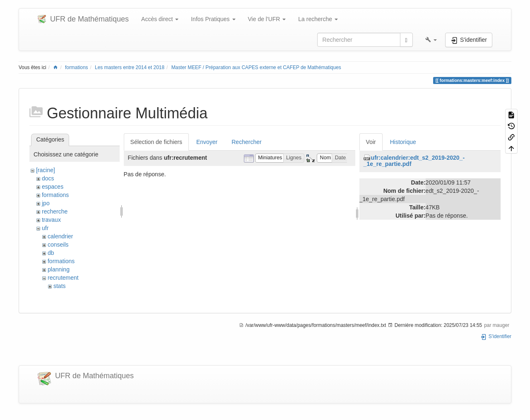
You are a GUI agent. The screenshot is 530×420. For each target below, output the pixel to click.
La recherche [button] (318, 19)
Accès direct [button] (160, 19)
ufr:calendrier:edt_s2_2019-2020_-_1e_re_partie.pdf (414, 161)
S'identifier (496, 336)
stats (60, 286)
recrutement (63, 278)
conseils (58, 245)
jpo (46, 203)
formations (77, 67)
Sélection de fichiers (156, 142)
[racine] (46, 170)
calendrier (60, 236)
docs (48, 178)
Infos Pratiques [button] (213, 19)
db (51, 253)
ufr (45, 228)
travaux (51, 220)
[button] (431, 40)
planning (59, 269)
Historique (403, 142)
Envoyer (207, 142)
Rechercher (246, 142)
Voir (371, 142)
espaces (53, 187)
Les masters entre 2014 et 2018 (130, 67)
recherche (55, 211)
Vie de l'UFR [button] (267, 19)
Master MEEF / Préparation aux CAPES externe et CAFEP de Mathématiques (256, 67)
